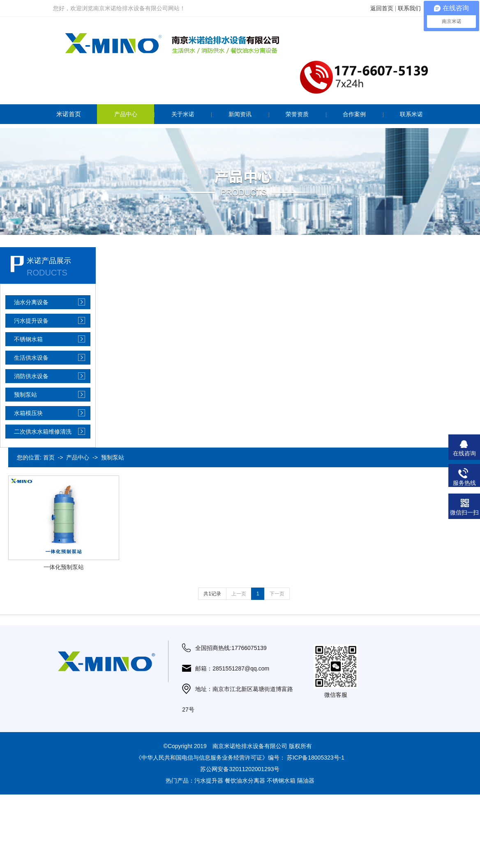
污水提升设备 (31, 321)
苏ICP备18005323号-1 (316, 758)
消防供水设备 (31, 376)
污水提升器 (209, 781)
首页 (49, 457)
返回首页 (382, 8)
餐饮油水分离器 (245, 781)
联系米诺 (411, 114)
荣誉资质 (297, 114)
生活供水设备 (31, 358)
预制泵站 (25, 395)
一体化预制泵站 (64, 567)
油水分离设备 (31, 302)
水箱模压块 (28, 413)
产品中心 (126, 114)
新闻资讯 (240, 114)
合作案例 (354, 114)
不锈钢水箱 (28, 339)
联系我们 (409, 8)
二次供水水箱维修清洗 (43, 432)
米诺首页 (69, 114)
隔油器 (306, 781)
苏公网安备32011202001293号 (240, 769)
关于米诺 (183, 114)
